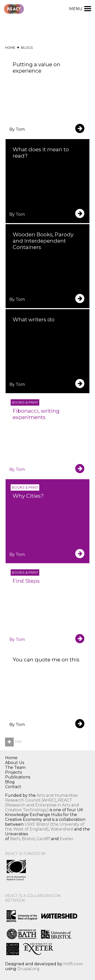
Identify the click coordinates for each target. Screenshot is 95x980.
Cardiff (43, 839)
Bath (15, 839)
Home (10, 48)
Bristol (28, 839)
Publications (18, 777)
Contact (13, 787)
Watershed (62, 829)
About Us (15, 763)
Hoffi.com (73, 964)
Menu (80, 9)
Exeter (67, 839)
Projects (13, 772)
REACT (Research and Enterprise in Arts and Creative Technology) (42, 805)
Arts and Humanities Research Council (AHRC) (41, 798)
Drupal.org (28, 969)
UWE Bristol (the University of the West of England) (45, 827)
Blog (10, 782)
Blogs (27, 48)
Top (13, 742)
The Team (15, 767)
